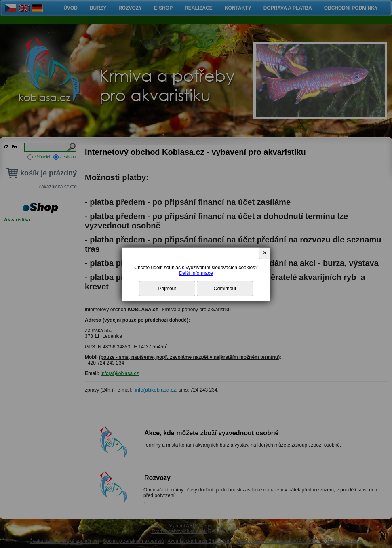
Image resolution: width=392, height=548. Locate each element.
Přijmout (167, 289)
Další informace (196, 273)
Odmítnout (225, 289)
